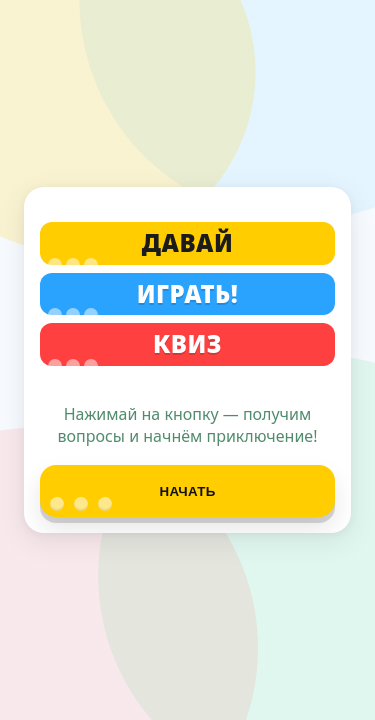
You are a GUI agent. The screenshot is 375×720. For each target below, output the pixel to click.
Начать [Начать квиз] (133, 498)
